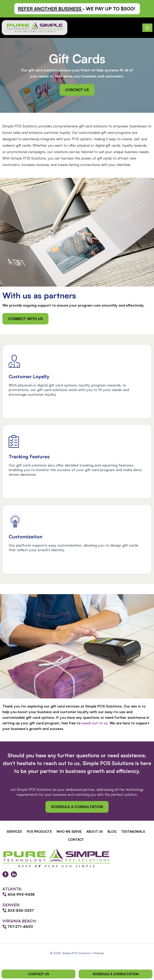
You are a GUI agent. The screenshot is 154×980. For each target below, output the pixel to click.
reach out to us (95, 723)
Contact (76, 840)
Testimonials (133, 832)
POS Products (39, 832)
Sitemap (99, 953)
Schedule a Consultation (116, 974)
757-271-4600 (20, 926)
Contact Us (77, 90)
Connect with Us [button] (25, 319)
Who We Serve (69, 832)
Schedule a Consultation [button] (77, 807)
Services (14, 832)
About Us (95, 832)
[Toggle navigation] (147, 28)
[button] (77, 9)
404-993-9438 (21, 894)
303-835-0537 (21, 910)
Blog (112, 832)
